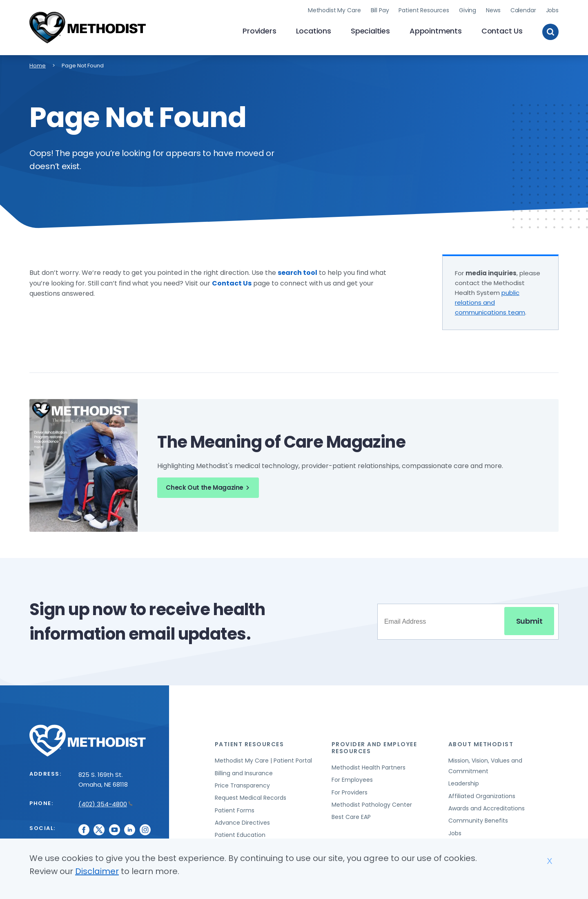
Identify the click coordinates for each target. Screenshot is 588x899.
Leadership (464, 783)
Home (38, 66)
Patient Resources (424, 10)
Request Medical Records (251, 798)
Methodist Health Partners (369, 767)
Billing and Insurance (244, 773)
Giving (468, 10)
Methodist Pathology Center (372, 805)
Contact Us (502, 31)
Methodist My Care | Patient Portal (263, 761)
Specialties (370, 31)
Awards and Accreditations (487, 808)
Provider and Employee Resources (374, 748)
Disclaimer (97, 871)
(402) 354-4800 (106, 804)
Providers (259, 31)
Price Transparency (242, 785)
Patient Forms (235, 810)
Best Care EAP (351, 817)
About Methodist (481, 744)
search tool (297, 273)
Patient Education (240, 835)
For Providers (350, 792)
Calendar (523, 10)
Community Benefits (478, 821)
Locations (314, 31)
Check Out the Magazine (209, 488)
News (493, 10)
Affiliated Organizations (482, 796)
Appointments (436, 31)
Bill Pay (380, 10)
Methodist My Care (334, 10)
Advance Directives (242, 823)
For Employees (352, 780)
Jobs (552, 10)
